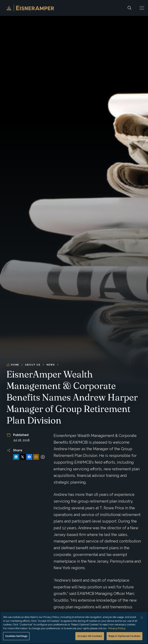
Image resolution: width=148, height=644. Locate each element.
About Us (33, 365)
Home (13, 365)
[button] (142, 8)
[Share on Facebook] (29, 457)
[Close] (142, 618)
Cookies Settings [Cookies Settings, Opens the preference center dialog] (16, 636)
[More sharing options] (43, 457)
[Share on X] (23, 457)
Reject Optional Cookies (124, 636)
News (51, 365)
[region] (74, 628)
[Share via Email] (36, 457)
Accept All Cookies (90, 636)
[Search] (129, 8)
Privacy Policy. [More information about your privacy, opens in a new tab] (117, 628)
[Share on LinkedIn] (16, 457)
